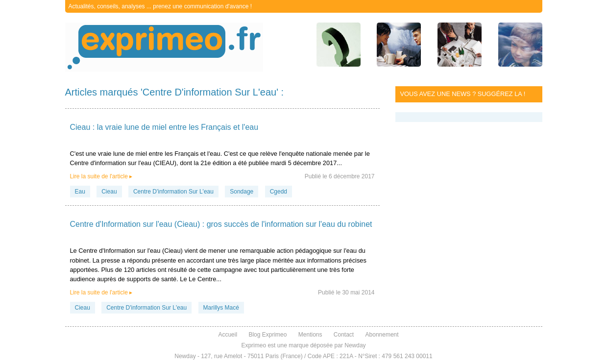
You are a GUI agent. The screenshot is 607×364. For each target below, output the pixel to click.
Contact (344, 335)
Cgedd (279, 192)
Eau (80, 192)
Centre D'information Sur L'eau (173, 192)
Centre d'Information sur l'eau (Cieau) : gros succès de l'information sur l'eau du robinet (221, 224)
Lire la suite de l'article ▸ (101, 176)
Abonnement (382, 335)
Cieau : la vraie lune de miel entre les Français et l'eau (164, 127)
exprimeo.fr (164, 47)
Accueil (228, 335)
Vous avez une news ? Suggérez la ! (463, 94)
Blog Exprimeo (267, 335)
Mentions (310, 335)
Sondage (242, 192)
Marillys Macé (221, 308)
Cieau (109, 192)
